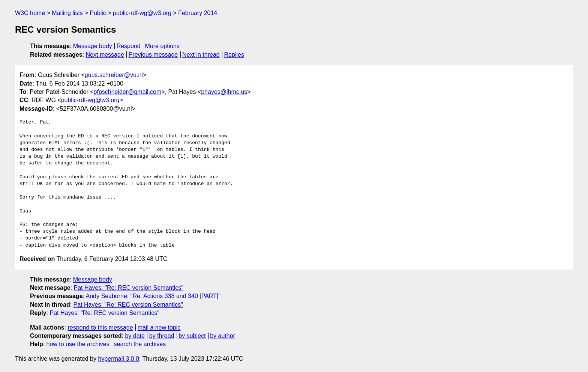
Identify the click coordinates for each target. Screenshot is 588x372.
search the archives (140, 344)
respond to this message (100, 328)
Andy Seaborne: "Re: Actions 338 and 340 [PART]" (153, 296)
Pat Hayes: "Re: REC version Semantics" (129, 288)
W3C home (30, 13)
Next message (105, 55)
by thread (162, 336)
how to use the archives (78, 344)
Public (98, 13)
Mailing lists (67, 13)
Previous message (153, 55)
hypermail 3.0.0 (118, 359)
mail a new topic (159, 328)
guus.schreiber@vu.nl (114, 75)
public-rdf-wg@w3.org (142, 13)
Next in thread (201, 55)
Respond (129, 46)
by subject (192, 336)
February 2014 (198, 13)
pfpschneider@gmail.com (128, 92)
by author (223, 336)
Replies (234, 55)
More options (163, 46)
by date (135, 336)
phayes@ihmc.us (224, 92)
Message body (93, 46)
